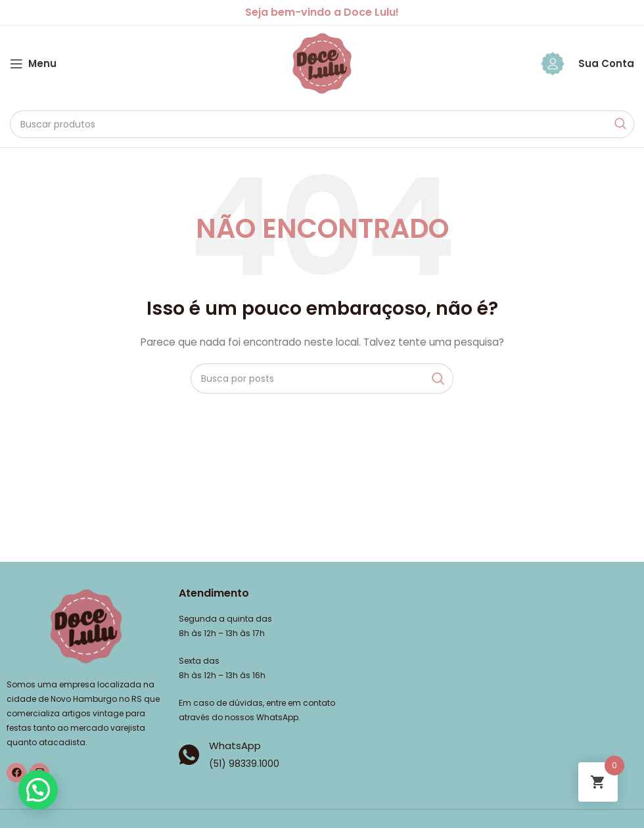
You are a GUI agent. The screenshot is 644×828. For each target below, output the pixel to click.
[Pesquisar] (322, 124)
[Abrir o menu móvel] (33, 64)
